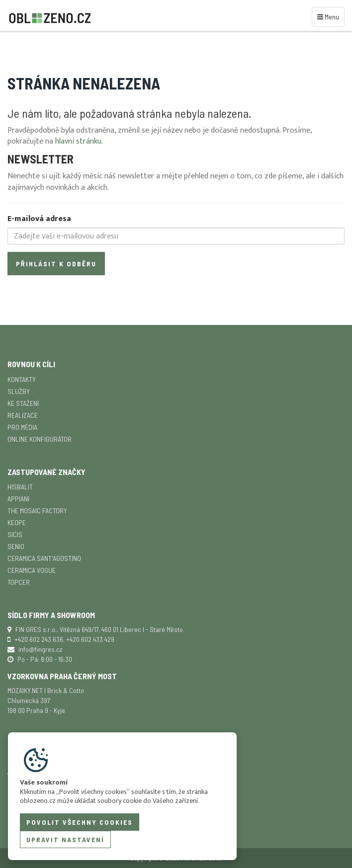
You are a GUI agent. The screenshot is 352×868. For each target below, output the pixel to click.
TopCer (19, 582)
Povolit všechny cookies (80, 822)
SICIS (15, 534)
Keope (17, 522)
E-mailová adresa (39, 219)
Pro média (22, 427)
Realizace (23, 415)
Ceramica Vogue (32, 570)
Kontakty (22, 379)
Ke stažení (23, 403)
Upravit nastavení (65, 839)
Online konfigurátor (40, 439)
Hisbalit (20, 487)
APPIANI (18, 499)
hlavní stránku (78, 141)
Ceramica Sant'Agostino (44, 558)
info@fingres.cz (41, 649)
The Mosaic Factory (37, 511)
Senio (16, 546)
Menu (330, 16)
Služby (19, 391)
